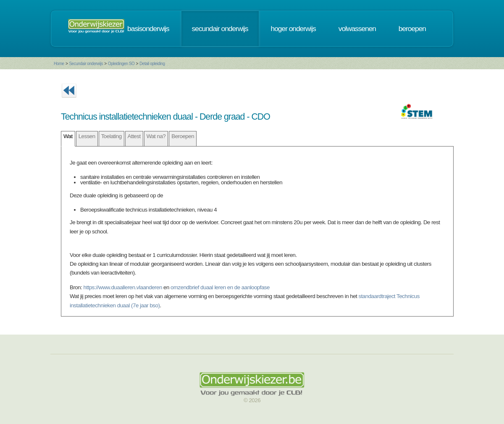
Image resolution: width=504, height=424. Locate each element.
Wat (68, 136)
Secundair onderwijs (86, 64)
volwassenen (357, 29)
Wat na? (156, 136)
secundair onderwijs (220, 29)
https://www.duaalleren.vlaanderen (123, 287)
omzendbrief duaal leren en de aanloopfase (220, 287)
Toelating (112, 136)
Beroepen (183, 136)
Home (59, 64)
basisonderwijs (148, 29)
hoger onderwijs (293, 29)
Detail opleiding (152, 64)
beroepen (412, 29)
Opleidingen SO (121, 64)
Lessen (87, 136)
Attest (134, 136)
